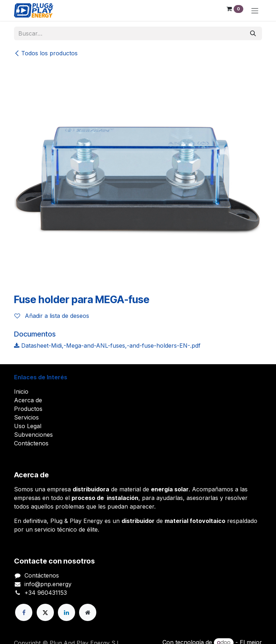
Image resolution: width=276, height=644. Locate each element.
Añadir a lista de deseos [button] (52, 316)
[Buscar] (253, 33)
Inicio (21, 392)
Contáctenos (31, 443)
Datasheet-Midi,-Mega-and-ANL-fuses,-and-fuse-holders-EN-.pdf (107, 346)
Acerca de (28, 400)
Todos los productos (46, 53)
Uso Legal (28, 426)
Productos (28, 409)
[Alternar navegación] (255, 10)
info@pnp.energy (48, 584)
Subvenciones (33, 435)
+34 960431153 (46, 593)
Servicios (26, 417)
